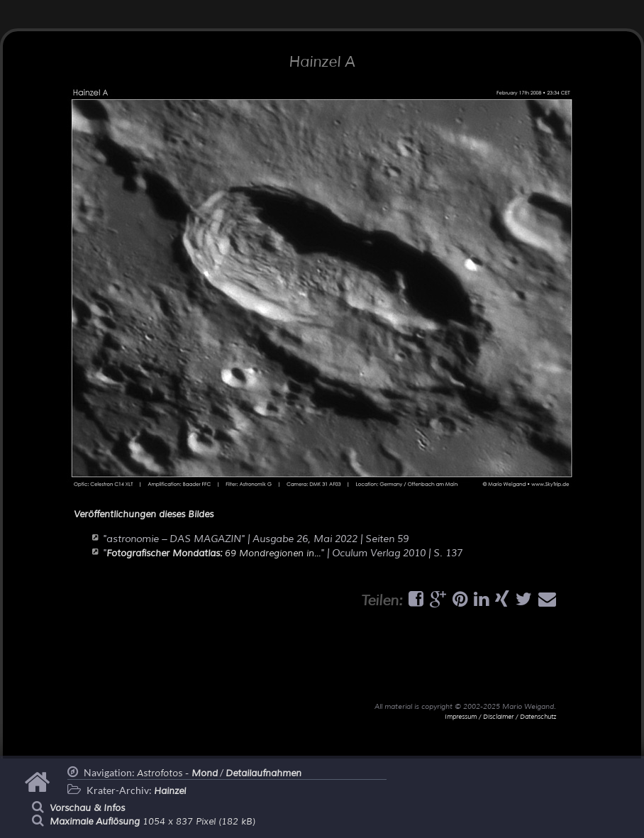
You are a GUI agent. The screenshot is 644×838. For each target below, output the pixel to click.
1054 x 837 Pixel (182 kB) (152, 822)
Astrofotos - (177, 773)
